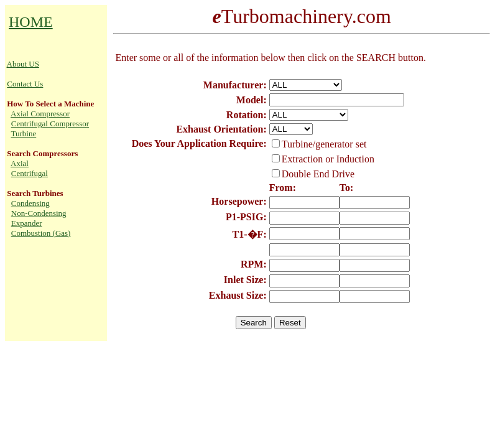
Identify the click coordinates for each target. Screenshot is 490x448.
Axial (20, 163)
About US (23, 64)
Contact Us (25, 84)
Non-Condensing (39, 213)
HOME (31, 22)
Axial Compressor (40, 114)
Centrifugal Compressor (50, 124)
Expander (27, 223)
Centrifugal (30, 173)
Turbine (24, 133)
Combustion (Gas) (41, 233)
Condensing (30, 203)
